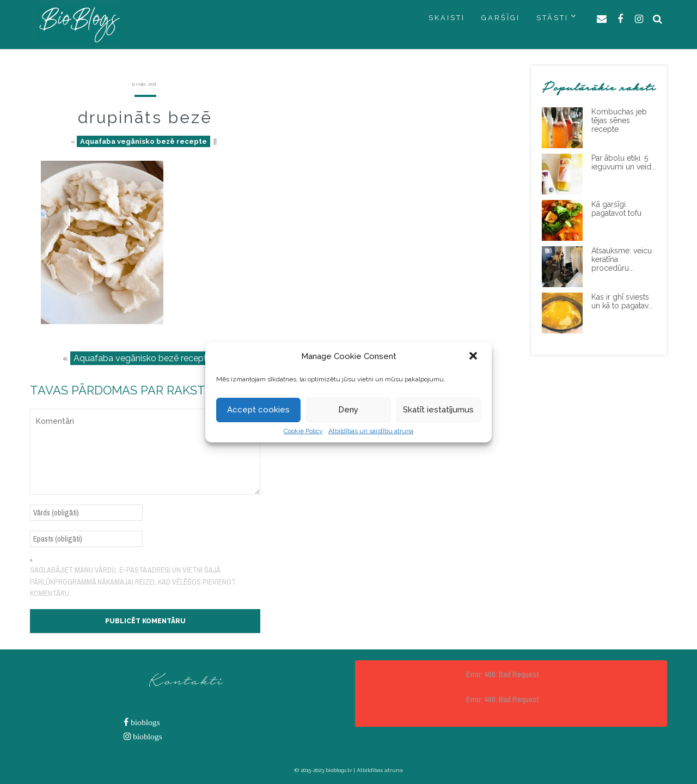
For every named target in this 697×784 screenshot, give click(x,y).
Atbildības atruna (380, 770)
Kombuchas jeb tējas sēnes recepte (619, 120)
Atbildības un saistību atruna (371, 431)
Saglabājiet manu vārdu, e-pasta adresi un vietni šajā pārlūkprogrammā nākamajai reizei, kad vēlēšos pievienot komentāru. (133, 582)
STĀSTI (552, 18)
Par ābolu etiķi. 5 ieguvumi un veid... (624, 162)
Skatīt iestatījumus (438, 410)
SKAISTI (447, 18)
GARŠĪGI (501, 18)
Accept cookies (258, 410)
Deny (348, 410)
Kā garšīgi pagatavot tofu (616, 209)
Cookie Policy (303, 431)
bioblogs (144, 722)
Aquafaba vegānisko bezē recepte (143, 141)
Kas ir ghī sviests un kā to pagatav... (622, 301)
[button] (474, 357)
